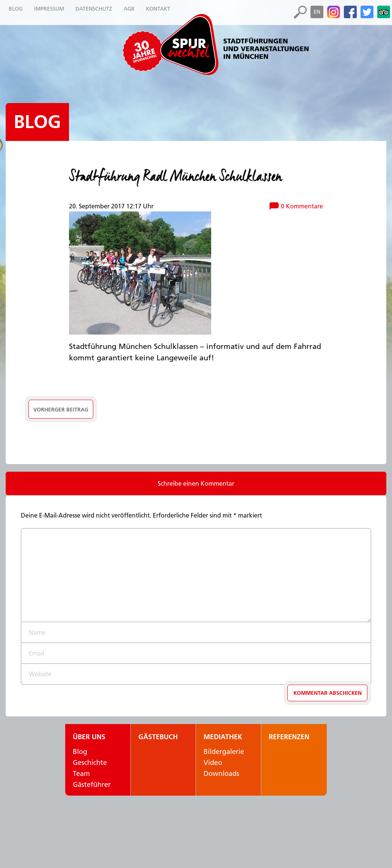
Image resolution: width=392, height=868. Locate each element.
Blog (37, 122)
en (317, 12)
